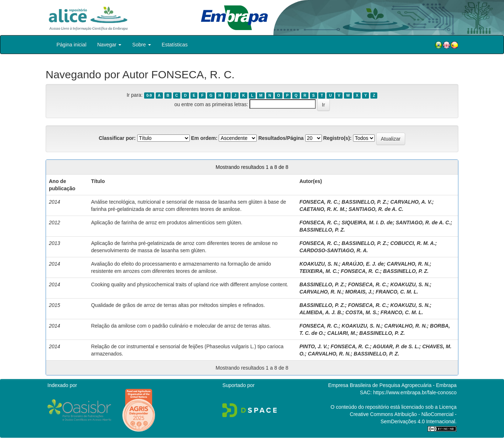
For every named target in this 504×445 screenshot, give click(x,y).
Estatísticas (175, 45)
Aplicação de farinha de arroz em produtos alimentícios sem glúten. (167, 222)
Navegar (110, 45)
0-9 (149, 95)
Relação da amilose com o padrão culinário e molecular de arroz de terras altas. (181, 326)
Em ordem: (204, 138)
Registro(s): (337, 138)
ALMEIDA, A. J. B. (321, 312)
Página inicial (72, 45)
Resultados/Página (281, 138)
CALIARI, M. (342, 333)
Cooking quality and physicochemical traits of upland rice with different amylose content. (189, 284)
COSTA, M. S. (361, 312)
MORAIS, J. (359, 292)
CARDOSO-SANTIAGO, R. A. (334, 250)
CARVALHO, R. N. (408, 264)
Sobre (141, 45)
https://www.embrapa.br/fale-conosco (415, 392)
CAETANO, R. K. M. (322, 209)
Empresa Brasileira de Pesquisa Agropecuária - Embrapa (392, 385)
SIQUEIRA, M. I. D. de (367, 222)
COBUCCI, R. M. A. (413, 243)
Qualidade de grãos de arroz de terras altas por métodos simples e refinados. (178, 305)
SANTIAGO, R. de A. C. (376, 209)
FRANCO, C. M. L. (397, 292)
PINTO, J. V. (314, 346)
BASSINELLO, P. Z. (365, 202)
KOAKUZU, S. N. (319, 264)
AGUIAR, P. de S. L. (396, 346)
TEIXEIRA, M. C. (319, 271)
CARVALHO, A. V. (411, 202)
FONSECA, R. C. (319, 202)
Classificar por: (117, 138)
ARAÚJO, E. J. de (363, 264)
